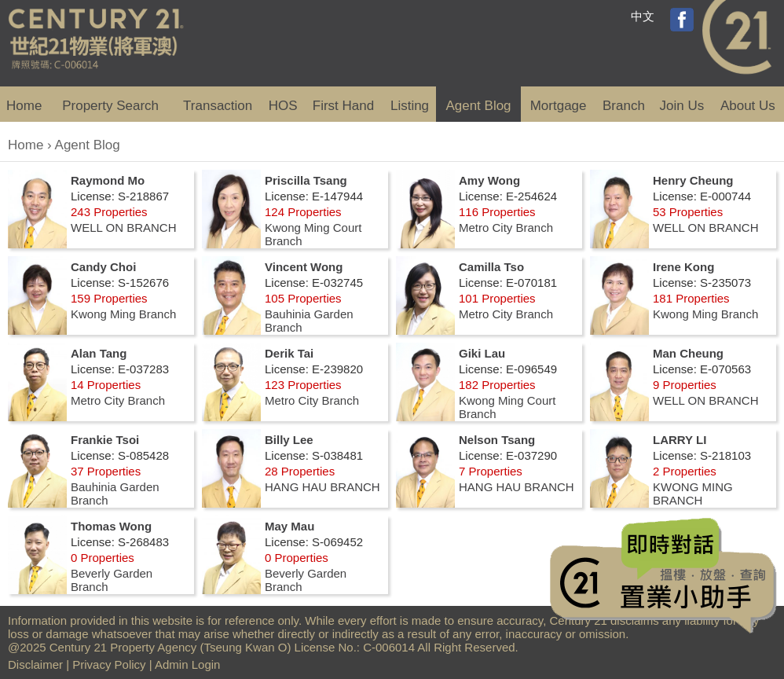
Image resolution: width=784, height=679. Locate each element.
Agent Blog (478, 106)
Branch (624, 106)
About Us (748, 106)
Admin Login (187, 664)
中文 (643, 16)
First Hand (343, 106)
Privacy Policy (109, 664)
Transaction (218, 106)
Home (24, 106)
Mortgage (559, 106)
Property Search (110, 106)
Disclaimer (35, 664)
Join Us (682, 106)
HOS (283, 106)
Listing (410, 106)
